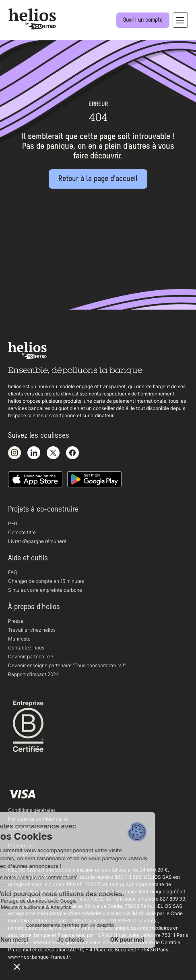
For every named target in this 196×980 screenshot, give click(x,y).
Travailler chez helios (32, 630)
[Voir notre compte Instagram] (14, 453)
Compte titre (22, 532)
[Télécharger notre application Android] (94, 480)
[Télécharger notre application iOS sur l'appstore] (35, 480)
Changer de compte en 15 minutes (46, 581)
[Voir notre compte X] (53, 453)
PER (13, 523)
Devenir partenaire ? (31, 656)
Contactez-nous (26, 648)
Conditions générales (32, 810)
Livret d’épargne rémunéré (37, 541)
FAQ (13, 572)
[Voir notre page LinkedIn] (34, 453)
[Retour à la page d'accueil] (98, 179)
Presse (16, 621)
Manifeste (19, 639)
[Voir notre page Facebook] (72, 453)
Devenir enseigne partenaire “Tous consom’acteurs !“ (67, 665)
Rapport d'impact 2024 (34, 674)
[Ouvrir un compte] (143, 20)
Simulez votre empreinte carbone (45, 590)
